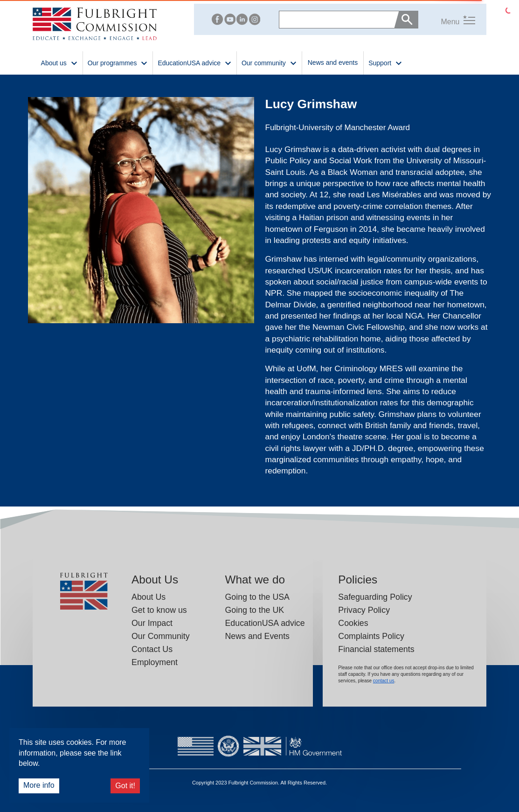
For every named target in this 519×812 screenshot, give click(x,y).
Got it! (125, 786)
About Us (149, 597)
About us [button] (59, 62)
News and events (333, 62)
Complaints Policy (371, 636)
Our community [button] (269, 62)
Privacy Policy (364, 610)
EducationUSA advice (265, 623)
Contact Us (152, 649)
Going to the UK (254, 610)
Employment (155, 662)
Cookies (353, 623)
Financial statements (376, 649)
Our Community (161, 636)
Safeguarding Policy (375, 597)
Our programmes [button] (118, 62)
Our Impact (152, 623)
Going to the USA (257, 597)
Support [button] (385, 62)
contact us (384, 681)
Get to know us (159, 610)
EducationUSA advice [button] (195, 62)
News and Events (257, 636)
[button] (447, 19)
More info (39, 785)
